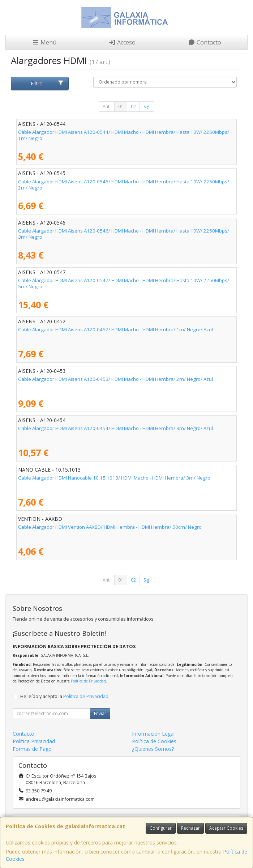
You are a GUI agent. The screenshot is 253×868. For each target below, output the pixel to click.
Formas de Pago (32, 749)
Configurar (161, 828)
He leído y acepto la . (65, 696)
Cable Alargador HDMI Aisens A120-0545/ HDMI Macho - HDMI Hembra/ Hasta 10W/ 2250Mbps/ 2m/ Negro (124, 185)
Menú (44, 42)
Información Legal (153, 734)
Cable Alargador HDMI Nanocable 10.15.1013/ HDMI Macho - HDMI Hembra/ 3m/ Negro (114, 478)
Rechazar (190, 828)
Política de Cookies (154, 741)
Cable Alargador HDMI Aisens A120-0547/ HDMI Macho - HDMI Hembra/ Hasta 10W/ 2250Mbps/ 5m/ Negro (124, 283)
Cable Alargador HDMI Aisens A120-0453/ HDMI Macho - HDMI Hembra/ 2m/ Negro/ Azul (115, 379)
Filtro (47, 83)
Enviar (100, 713)
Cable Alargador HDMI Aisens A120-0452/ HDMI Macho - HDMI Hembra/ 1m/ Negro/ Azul (115, 329)
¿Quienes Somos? (153, 749)
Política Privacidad (34, 741)
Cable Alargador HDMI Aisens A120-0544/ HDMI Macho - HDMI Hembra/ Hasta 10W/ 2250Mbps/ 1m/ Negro (124, 135)
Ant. (107, 107)
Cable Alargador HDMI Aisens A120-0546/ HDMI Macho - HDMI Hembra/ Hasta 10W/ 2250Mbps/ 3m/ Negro (124, 234)
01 (121, 107)
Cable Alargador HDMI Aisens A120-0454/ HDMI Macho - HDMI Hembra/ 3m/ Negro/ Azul (115, 428)
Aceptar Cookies (226, 828)
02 (133, 107)
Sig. (147, 107)
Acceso (122, 42)
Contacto (205, 42)
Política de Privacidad (88, 681)
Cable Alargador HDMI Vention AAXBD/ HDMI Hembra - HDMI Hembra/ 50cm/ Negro (110, 527)
